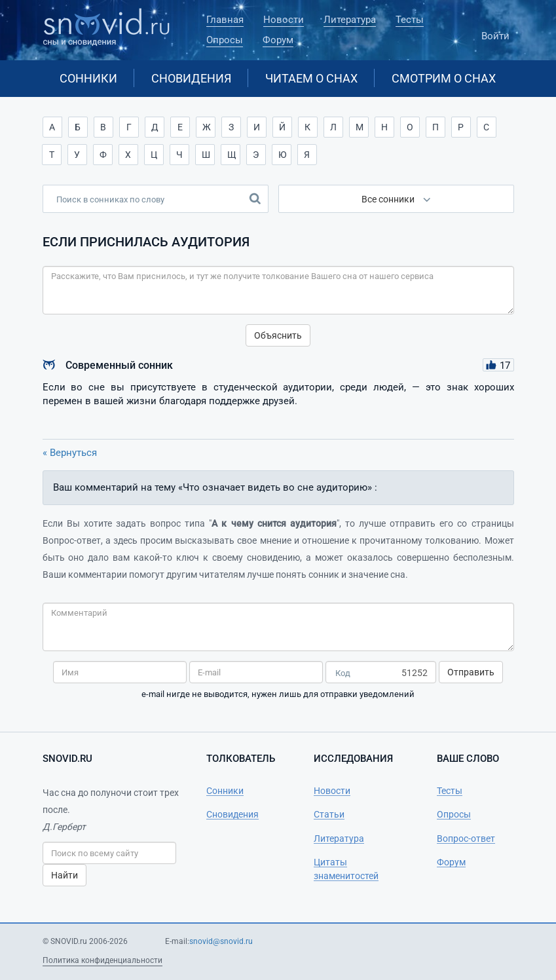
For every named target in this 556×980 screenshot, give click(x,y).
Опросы (225, 40)
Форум (278, 40)
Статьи (329, 814)
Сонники (88, 78)
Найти (65, 875)
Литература (350, 20)
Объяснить (278, 335)
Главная (225, 20)
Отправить (471, 672)
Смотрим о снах (444, 78)
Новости (284, 20)
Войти (496, 30)
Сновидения (191, 78)
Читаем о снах (311, 78)
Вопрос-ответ (466, 839)
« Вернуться (70, 453)
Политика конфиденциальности (102, 960)
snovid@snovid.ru (221, 941)
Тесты (410, 20)
